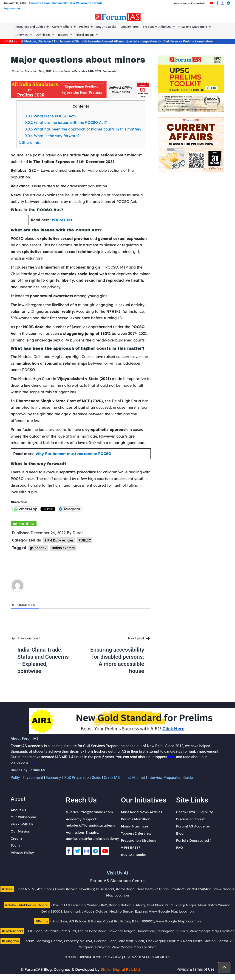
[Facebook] (217, 3)
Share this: (30, 142)
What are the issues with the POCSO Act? (66, 122)
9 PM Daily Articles (59, 540)
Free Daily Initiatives (157, 27)
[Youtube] (211, 3)
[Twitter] (77, 851)
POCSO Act (62, 220)
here (171, 757)
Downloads (43, 35)
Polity (15, 778)
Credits (17, 838)
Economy (53, 778)
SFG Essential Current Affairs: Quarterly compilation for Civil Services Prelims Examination (154, 41)
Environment (33, 778)
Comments (109, 71)
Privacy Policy (22, 853)
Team (15, 845)
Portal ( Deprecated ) (194, 840)
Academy (35, 3)
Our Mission (21, 831)
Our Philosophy (81, 3)
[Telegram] (228, 3)
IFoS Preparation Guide (82, 778)
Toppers (63, 35)
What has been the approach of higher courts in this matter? (84, 129)
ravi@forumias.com (97, 812)
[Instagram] (222, 3)
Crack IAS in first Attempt (124, 778)
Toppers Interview (136, 833)
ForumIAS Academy (193, 826)
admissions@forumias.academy (92, 839)
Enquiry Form (130, 27)
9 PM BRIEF (131, 848)
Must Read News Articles (142, 812)
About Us (18, 810)
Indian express (63, 548)
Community (60, 3)
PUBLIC (85, 540)
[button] (224, 968)
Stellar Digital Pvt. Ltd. (121, 969)
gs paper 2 (38, 548)
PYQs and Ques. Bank (193, 27)
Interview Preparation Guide (170, 778)
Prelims (84, 27)
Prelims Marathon (136, 819)
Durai (78, 533)
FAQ (180, 848)
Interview (22, 35)
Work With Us (22, 824)
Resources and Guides (30, 27)
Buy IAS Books (106, 27)
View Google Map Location (171, 911)
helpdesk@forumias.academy (91, 825)
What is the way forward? (53, 136)
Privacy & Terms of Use (195, 969)
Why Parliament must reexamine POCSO (74, 454)
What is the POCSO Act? (51, 116)
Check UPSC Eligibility (195, 812)
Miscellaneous (85, 35)
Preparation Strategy (139, 840)
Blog (47, 3)
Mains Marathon (134, 826)
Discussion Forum (191, 819)
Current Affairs (62, 27)
